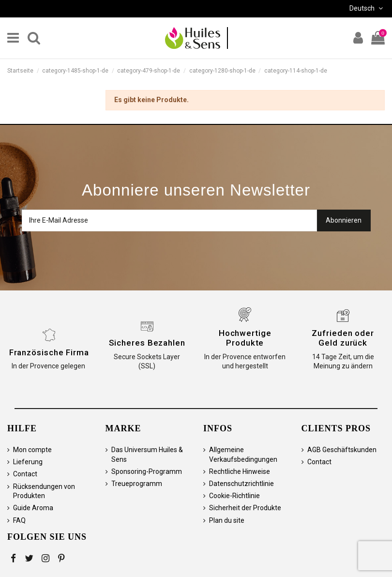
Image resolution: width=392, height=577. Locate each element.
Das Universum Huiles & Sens (147, 455)
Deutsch (367, 8)
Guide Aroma (33, 508)
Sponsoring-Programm (147, 471)
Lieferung (28, 462)
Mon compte (32, 450)
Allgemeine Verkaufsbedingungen (243, 455)
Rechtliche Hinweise (240, 471)
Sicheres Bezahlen (147, 343)
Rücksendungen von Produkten (44, 491)
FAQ (19, 520)
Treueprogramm (137, 484)
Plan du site (227, 520)
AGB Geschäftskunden (342, 450)
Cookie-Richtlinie (234, 496)
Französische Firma (49, 352)
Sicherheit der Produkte (245, 508)
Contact (25, 474)
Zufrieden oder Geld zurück (343, 338)
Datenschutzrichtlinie (241, 484)
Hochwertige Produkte (245, 338)
